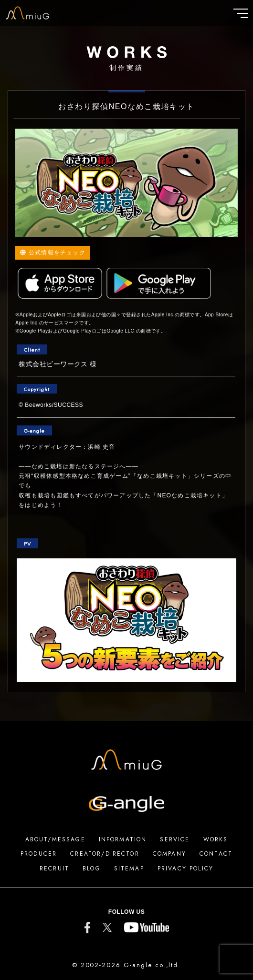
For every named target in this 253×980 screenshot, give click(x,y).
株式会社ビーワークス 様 (58, 364)
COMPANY (169, 854)
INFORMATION (123, 839)
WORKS (216, 839)
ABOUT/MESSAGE (55, 839)
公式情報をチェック (53, 253)
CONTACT (216, 854)
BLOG (92, 869)
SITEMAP (129, 869)
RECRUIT (54, 869)
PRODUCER (39, 854)
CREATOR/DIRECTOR (105, 854)
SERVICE (175, 839)
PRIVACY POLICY (185, 869)
